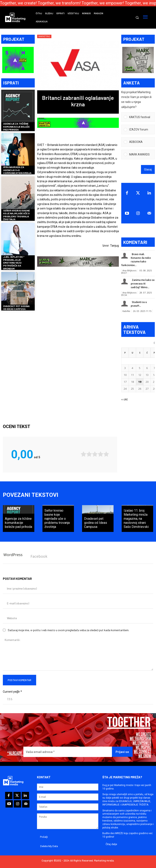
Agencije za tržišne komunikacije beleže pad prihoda (16, 125)
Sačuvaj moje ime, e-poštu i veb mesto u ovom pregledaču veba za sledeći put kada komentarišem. (68, 627)
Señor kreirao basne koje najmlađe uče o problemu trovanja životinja (17, 213)
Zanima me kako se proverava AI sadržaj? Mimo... (143, 282)
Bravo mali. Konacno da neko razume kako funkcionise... (136, 258)
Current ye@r (12, 689)
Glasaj (148, 168)
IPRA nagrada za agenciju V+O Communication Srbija (17, 168)
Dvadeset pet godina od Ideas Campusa (16, 306)
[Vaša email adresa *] (68, 749)
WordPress (13, 552)
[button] (137, 18)
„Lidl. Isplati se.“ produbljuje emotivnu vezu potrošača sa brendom (14, 261)
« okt (125, 398)
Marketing (44, 36)
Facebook (39, 554)
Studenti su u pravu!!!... (139, 302)
